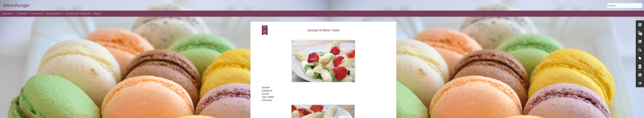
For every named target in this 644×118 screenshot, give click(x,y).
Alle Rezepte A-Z (54, 13)
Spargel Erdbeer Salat (323, 30)
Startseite (23, 13)
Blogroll (97, 13)
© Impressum (37, 13)
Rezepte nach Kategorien (78, 13)
